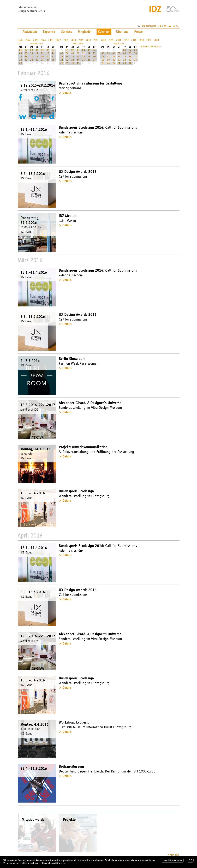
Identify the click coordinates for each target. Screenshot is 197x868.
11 (37, 53)
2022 (58, 40)
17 (32, 57)
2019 (81, 40)
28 (53, 60)
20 (48, 57)
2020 (73, 40)
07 (53, 50)
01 (21, 50)
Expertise (49, 32)
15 (21, 57)
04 (37, 50)
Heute (20, 40)
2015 (111, 40)
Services (67, 32)
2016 (104, 40)
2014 (119, 40)
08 (21, 53)
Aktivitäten (30, 32)
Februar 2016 (37, 44)
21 (53, 57)
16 (26, 57)
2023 (51, 40)
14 (53, 53)
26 (42, 60)
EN (144, 26)
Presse (138, 32)
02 (26, 50)
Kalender (104, 32)
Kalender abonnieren (151, 47)
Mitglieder (85, 32)
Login (160, 26)
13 (48, 53)
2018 (88, 40)
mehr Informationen (172, 860)
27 (48, 60)
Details (67, 93)
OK (190, 860)
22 (21, 60)
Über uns (122, 32)
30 (73, 63)
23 (26, 60)
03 (32, 50)
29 (21, 63)
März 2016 (78, 44)
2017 (96, 40)
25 (37, 60)
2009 (149, 40)
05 (42, 50)
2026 (28, 40)
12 (42, 53)
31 (78, 63)
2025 (36, 40)
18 (37, 57)
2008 (156, 40)
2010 (141, 40)
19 (42, 57)
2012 (126, 40)
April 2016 (119, 44)
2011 (134, 40)
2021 (66, 40)
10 (32, 53)
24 (32, 60)
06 (48, 50)
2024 (43, 40)
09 (26, 53)
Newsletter (151, 26)
